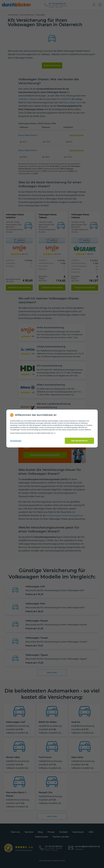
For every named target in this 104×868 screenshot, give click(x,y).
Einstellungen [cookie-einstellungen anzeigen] (16, 441)
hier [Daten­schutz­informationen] (54, 433)
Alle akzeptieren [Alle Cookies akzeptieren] (79, 441)
